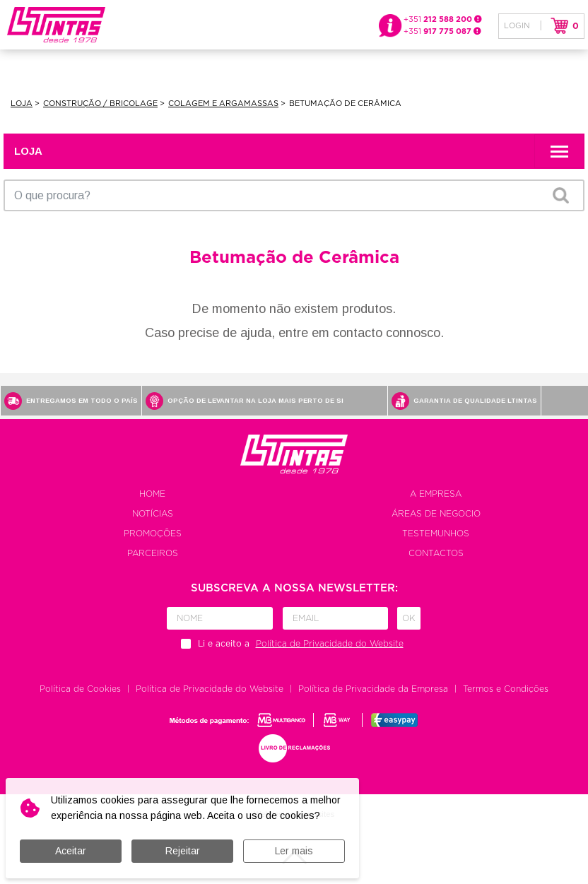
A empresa (436, 494)
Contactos (436, 553)
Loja (22, 104)
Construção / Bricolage (100, 104)
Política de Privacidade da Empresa (373, 689)
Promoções (153, 534)
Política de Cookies (80, 689)
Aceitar (71, 851)
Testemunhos (436, 534)
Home (152, 494)
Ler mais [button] (294, 851)
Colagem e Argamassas (223, 104)
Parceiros (153, 553)
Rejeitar (183, 851)
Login (517, 26)
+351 (443, 19)
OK (560, 195)
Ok (409, 618)
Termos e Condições (506, 689)
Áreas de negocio (436, 514)
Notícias (153, 514)
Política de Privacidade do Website (210, 689)
